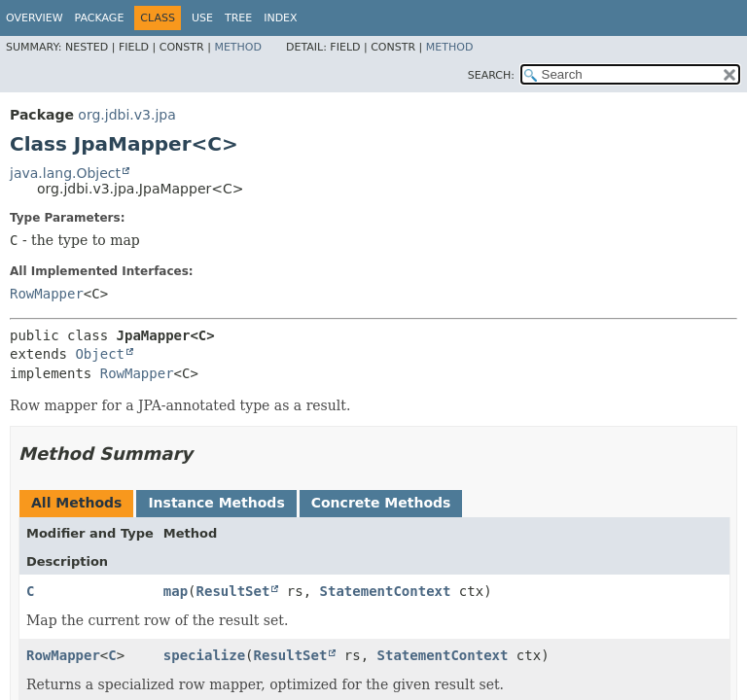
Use (202, 18)
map (176, 591)
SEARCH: (491, 75)
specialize (204, 655)
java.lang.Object (65, 173)
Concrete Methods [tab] (381, 503)
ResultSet (233, 591)
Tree (238, 18)
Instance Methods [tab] (216, 503)
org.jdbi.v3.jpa (126, 115)
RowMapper (47, 294)
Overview (35, 18)
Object (100, 354)
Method (238, 47)
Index (280, 18)
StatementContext (386, 591)
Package (100, 18)
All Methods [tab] (76, 503)
